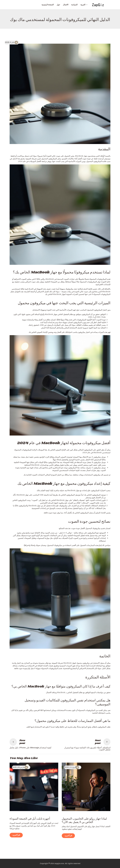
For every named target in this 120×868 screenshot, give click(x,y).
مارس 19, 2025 (18, 767)
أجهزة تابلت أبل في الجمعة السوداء (30, 819)
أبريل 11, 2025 (70, 767)
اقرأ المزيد (68, 836)
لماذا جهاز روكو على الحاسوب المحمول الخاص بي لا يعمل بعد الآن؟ (84, 820)
